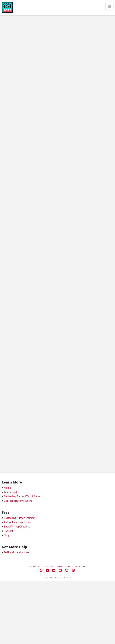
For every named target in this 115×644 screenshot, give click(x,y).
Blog (6, 535)
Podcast (8, 531)
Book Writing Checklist (17, 527)
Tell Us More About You (17, 552)
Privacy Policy (65, 566)
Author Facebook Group (17, 522)
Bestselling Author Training (19, 518)
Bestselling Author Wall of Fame (22, 496)
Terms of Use (34, 566)
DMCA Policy (81, 566)
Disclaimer (49, 566)
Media (7, 488)
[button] (109, 6)
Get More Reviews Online (18, 501)
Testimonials (11, 492)
